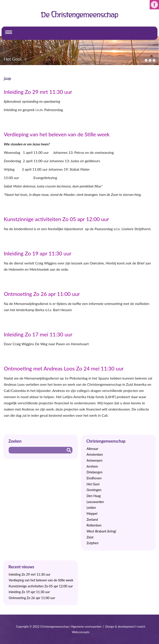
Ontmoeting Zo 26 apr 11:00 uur (42, 294)
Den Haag (94, 496)
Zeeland (92, 520)
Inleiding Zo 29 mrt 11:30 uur (38, 92)
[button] (154, 5)
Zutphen (93, 543)
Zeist (90, 537)
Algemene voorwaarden (86, 627)
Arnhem (92, 466)
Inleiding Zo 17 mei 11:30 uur (38, 334)
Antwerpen (95, 460)
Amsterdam (95, 454)
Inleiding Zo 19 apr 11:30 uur (38, 253)
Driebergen (95, 472)
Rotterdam (94, 525)
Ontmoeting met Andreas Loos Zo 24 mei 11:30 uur (64, 368)
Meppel (92, 514)
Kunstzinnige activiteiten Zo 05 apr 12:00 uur (56, 219)
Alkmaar (92, 449)
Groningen (94, 490)
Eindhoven (94, 478)
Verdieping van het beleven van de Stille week (57, 134)
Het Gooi (13, 59)
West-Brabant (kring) (101, 531)
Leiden (91, 508)
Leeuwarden (95, 502)
